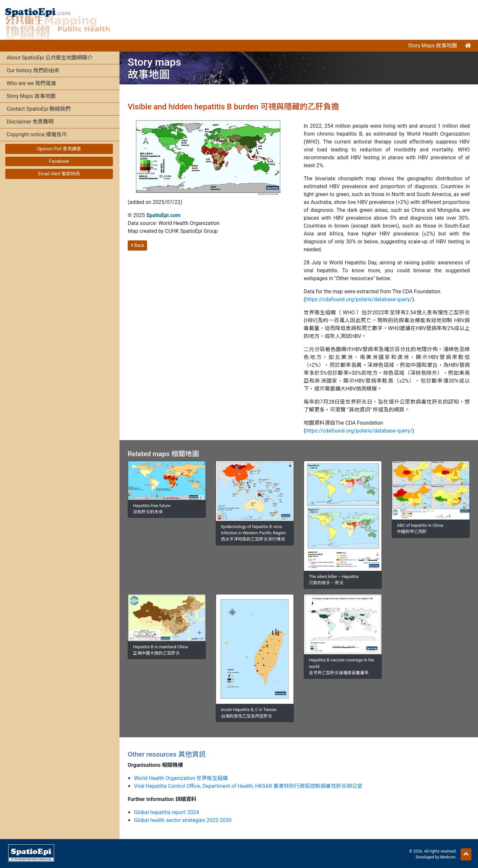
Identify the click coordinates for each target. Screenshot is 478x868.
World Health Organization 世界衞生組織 (181, 778)
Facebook (59, 161)
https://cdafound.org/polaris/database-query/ (359, 299)
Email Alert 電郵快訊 (59, 174)
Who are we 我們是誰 (31, 83)
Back (137, 245)
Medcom (448, 857)
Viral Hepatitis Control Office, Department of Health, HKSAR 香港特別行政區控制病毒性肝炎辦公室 (248, 786)
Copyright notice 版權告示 (37, 134)
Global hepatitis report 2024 (166, 812)
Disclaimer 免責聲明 (30, 122)
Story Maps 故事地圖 (433, 45)
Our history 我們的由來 (33, 70)
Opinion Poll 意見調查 (59, 149)
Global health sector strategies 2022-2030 (183, 820)
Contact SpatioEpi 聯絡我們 (39, 109)
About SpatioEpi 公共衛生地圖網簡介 (50, 58)
